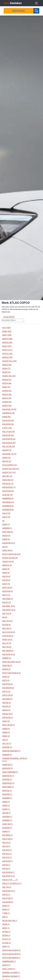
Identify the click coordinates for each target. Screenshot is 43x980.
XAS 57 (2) (6, 692)
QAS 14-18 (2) (8, 621)
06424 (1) (6, 906)
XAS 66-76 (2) (7, 714)
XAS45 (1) (6, 809)
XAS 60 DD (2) (8, 684)
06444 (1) (6, 909)
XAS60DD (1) (7, 798)
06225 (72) (6, 372)
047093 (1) (6, 935)
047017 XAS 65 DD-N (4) (11, 554)
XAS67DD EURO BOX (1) (11, 751)
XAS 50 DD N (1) (8, 872)
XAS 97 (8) (6, 513)
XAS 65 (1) (6, 895)
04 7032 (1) (7, 943)
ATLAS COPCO (9, 317)
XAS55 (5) (6, 539)
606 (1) (5, 917)
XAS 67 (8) (6, 517)
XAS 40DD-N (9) (8, 502)
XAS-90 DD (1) (8, 768)
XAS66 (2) (6, 732)
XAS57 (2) (6, 721)
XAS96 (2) (6, 729)
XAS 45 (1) (6, 846)
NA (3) (5, 617)
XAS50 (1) (6, 831)
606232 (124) (7, 357)
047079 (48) (7, 383)
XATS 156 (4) (7, 588)
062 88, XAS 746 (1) (10, 921)
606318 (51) (7, 380)
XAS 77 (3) (6, 595)
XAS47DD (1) (7, 828)
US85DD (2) (7, 658)
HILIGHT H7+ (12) (9, 472)
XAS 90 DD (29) (8, 420)
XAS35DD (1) (7, 817)
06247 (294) (7, 335)
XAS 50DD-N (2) (8, 688)
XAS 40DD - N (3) (9, 606)
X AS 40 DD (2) (8, 636)
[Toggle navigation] (36, 3)
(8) (3, 521)
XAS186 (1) (7, 813)
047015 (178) (7, 354)
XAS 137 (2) (7, 643)
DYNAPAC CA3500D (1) (11, 976)
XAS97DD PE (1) (8, 783)
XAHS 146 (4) (7, 550)
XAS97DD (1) (7, 779)
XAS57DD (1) (7, 794)
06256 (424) (7, 331)
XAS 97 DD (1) (8, 839)
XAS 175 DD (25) (9, 432)
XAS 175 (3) (7, 614)
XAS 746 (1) (7, 887)
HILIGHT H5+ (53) (9, 376)
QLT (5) (5, 547)
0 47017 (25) (7, 428)
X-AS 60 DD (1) (8, 902)
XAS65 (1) (6, 802)
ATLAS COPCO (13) (10, 465)
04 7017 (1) (7, 939)
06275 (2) (6, 680)
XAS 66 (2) (6, 710)
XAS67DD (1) (7, 747)
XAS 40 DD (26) (8, 424)
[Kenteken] (19, 11)
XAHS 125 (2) (7, 640)
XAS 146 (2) (7, 647)
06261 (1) (6, 928)
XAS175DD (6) (8, 532)
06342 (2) (6, 677)
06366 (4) (6, 569)
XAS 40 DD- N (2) (9, 654)
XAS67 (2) (6, 736)
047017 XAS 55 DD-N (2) (11, 673)
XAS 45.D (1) (7, 854)
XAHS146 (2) (7, 666)
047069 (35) (7, 402)
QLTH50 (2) (7, 625)
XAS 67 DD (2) (8, 695)
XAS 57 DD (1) (8, 898)
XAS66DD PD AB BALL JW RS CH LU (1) (15, 760)
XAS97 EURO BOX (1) (10, 772)
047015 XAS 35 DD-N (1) (11, 950)
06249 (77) (6, 369)
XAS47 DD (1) (7, 824)
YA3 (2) (5, 740)
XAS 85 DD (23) (8, 435)
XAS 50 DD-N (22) (9, 439)
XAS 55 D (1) (7, 857)
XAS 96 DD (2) (8, 718)
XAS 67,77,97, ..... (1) (10, 880)
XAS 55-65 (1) (7, 861)
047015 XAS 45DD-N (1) (11, 958)
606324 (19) (7, 450)
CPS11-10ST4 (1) (9, 969)
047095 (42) (7, 391)
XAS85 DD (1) (7, 765)
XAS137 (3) (7, 602)
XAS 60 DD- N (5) (9, 543)
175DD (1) (6, 913)
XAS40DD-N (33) (8, 413)
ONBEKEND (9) (8, 498)
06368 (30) (6, 417)
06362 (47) (6, 387)
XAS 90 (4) (6, 580)
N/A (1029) (6, 328)
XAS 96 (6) (6, 536)
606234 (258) (7, 339)
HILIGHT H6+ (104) (9, 361)
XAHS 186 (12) (8, 480)
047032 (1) (6, 932)
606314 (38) (7, 395)
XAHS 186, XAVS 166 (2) (11, 662)
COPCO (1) (6, 965)
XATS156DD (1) (8, 787)
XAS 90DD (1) (7, 835)
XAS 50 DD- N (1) (9, 876)
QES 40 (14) (7, 461)
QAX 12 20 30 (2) (9, 632)
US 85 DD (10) (8, 495)
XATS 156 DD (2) (8, 725)
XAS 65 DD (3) (8, 591)
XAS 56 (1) (6, 865)
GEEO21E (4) (7, 565)
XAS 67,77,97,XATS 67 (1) (12, 883)
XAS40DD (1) (7, 820)
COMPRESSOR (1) (9, 961)
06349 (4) (6, 573)
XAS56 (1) (6, 805)
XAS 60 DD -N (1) (9, 891)
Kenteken (13, 3)
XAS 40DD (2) (7, 699)
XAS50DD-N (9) (8, 506)
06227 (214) (7, 346)
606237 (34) (7, 406)
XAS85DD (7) (7, 528)
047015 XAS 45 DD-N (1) (11, 954)
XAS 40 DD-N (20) (9, 443)
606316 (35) (7, 398)
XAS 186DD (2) (8, 651)
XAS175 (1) (7, 843)
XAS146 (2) (7, 703)
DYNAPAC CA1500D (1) (11, 973)
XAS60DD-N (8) (8, 510)
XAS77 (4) (6, 584)
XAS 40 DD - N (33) (9, 409)
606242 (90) (7, 365)
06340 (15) (6, 458)
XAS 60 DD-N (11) (9, 487)
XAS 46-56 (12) (8, 484)
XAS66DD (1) (7, 755)
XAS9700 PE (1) (8, 776)
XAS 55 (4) (6, 576)
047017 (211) (7, 350)
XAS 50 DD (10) (8, 491)
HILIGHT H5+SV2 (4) (10, 558)
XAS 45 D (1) (7, 850)
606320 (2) (6, 669)
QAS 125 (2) (7, 628)
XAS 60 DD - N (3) (9, 610)
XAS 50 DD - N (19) (9, 454)
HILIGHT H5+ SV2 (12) (11, 469)
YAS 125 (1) (7, 744)
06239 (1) (6, 924)
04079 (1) (6, 947)
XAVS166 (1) (7, 791)
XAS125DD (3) (8, 599)
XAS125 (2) (7, 706)
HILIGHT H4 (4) (8, 562)
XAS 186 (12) (7, 476)
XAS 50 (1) (6, 869)
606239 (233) (7, 343)
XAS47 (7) (6, 524)
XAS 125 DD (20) (9, 446)
